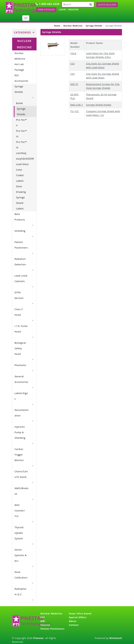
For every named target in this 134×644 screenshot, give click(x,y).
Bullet (20, 103)
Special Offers (78, 617)
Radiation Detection (20, 262)
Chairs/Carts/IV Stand (21, 474)
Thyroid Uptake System (19, 533)
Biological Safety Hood (20, 348)
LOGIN (62, 10)
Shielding (20, 231)
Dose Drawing (21, 189)
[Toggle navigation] (26, 18)
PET (43, 617)
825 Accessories (21, 78)
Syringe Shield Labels (20, 203)
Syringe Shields (94, 26)
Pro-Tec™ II (21, 123)
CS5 (73, 74)
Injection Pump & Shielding (20, 432)
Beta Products (20, 217)
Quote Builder (107, 5)
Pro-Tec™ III (21, 134)
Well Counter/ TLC (20, 511)
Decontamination (22, 413)
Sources (45, 625)
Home (57, 26)
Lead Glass (22, 164)
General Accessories (21, 379)
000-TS (74, 84)
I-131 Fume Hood (21, 329)
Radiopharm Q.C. (21, 592)
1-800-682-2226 (47, 4)
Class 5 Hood (19, 312)
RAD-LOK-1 (77, 105)
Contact (74, 625)
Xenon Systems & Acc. (21, 555)
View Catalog (46, 10)
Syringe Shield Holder (99, 105)
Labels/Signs (21, 396)
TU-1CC (75, 111)
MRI (43, 621)
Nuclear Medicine (73, 26)
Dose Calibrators (21, 575)
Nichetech (116, 638)
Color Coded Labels (20, 175)
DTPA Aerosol (19, 295)
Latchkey (21, 153)
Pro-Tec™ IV (21, 145)
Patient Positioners (21, 245)
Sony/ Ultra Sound (80, 614)
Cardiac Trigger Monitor (19, 455)
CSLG (73, 53)
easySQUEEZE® (24, 159)
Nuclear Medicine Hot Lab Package (20, 61)
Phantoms (20, 365)
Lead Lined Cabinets (21, 278)
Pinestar (39, 638)
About (73, 621)
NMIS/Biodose (21, 491)
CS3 (73, 64)
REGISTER (73, 10)
